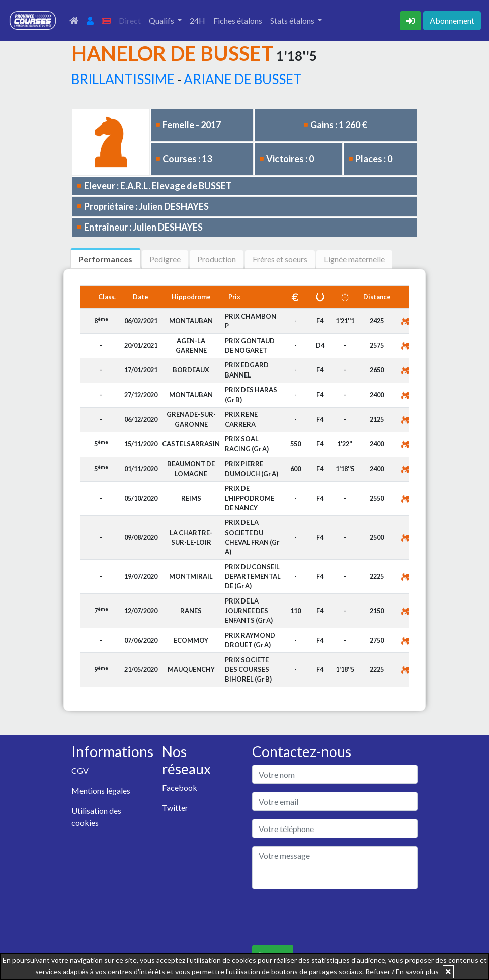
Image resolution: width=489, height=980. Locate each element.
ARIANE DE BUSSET (243, 79)
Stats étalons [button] (293, 20)
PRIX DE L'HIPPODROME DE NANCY (250, 498)
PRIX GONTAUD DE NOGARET (250, 346)
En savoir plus (418, 972)
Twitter (175, 808)
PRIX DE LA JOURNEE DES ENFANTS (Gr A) (249, 611)
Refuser (378, 972)
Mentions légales (101, 790)
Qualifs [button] (162, 20)
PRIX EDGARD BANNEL (247, 370)
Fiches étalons (238, 20)
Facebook (180, 787)
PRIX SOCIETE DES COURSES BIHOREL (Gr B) (248, 669)
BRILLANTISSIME (123, 79)
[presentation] (329, 917)
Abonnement (452, 20)
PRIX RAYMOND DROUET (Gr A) (250, 640)
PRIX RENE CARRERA (241, 419)
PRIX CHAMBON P (251, 321)
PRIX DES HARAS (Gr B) (251, 394)
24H (197, 20)
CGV (80, 770)
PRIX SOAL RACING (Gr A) (247, 444)
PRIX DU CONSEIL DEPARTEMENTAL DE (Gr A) (253, 576)
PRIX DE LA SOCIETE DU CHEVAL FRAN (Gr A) (252, 537)
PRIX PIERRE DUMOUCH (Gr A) (252, 468)
